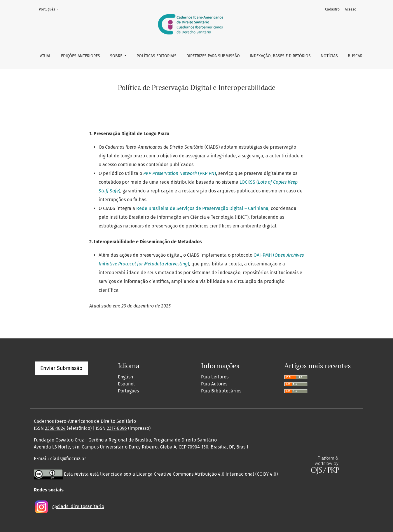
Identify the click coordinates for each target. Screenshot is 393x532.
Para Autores (214, 384)
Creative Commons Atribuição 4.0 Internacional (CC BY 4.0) (216, 474)
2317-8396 (117, 428)
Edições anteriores (81, 56)
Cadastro (332, 9)
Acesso (351, 9)
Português (50, 9)
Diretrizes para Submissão (213, 56)
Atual (46, 56)
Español (126, 384)
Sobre (117, 56)
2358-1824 (55, 428)
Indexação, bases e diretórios (280, 56)
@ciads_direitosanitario (78, 506)
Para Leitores (215, 377)
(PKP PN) (180, 173)
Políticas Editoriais (157, 56)
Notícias (329, 56)
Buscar (355, 56)
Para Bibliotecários (221, 391)
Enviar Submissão (61, 368)
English (125, 377)
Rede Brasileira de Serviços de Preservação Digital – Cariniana (202, 208)
